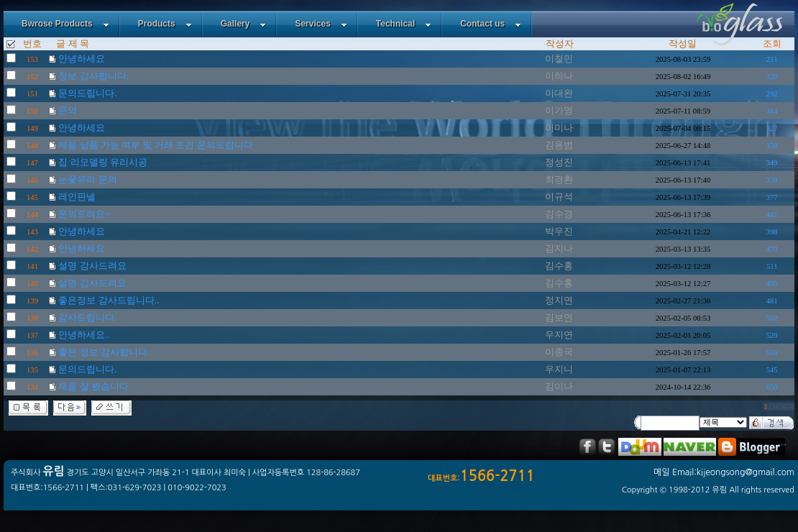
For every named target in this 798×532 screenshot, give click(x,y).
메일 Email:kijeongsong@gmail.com (724, 472)
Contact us (491, 24)
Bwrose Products (65, 24)
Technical (404, 24)
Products (165, 24)
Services (321, 24)
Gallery (244, 24)
